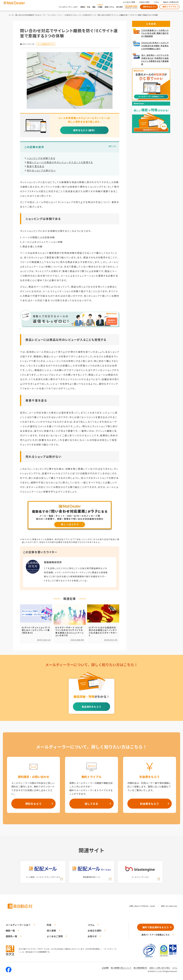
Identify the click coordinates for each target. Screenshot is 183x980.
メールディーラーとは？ (18, 925)
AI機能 (100, 7)
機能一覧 (10, 931)
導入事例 (119, 7)
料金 (89, 7)
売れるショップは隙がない (41, 170)
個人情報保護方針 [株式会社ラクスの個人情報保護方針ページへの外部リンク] (140, 968)
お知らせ (92, 936)
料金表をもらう (150, 804)
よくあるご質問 (129, 2)
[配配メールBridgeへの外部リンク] (91, 872)
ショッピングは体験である (41, 158)
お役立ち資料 (144, 2)
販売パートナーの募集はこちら (156, 935)
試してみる (91, 804)
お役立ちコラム (71, 15)
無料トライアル (169, 7)
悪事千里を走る (36, 166)
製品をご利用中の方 (171, 2)
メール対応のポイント (88, 15)
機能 (94, 7)
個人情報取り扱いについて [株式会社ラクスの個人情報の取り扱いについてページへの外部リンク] (121, 968)
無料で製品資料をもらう (156, 927)
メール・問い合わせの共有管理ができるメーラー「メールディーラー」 (36, 15)
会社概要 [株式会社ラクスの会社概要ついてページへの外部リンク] (105, 968)
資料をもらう (149, 7)
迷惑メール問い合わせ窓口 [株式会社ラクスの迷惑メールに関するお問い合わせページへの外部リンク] (160, 968)
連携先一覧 (11, 936)
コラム (156, 2)
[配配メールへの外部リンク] (43, 872)
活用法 (83, 7)
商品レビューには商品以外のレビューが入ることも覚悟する (60, 162)
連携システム (109, 7)
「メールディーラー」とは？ (68, 7)
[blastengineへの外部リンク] (140, 872)
